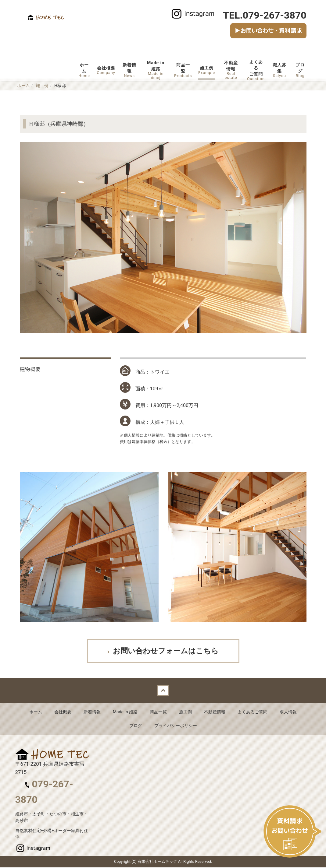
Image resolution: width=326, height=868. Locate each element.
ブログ (300, 70)
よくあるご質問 (256, 70)
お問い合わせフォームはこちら (165, 651)
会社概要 (106, 70)
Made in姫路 (156, 70)
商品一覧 (183, 70)
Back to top (163, 691)
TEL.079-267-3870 (265, 15)
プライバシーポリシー (176, 726)
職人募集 (279, 70)
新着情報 (129, 70)
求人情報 (288, 712)
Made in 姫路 (125, 712)
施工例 (207, 70)
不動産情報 (231, 70)
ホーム (84, 70)
